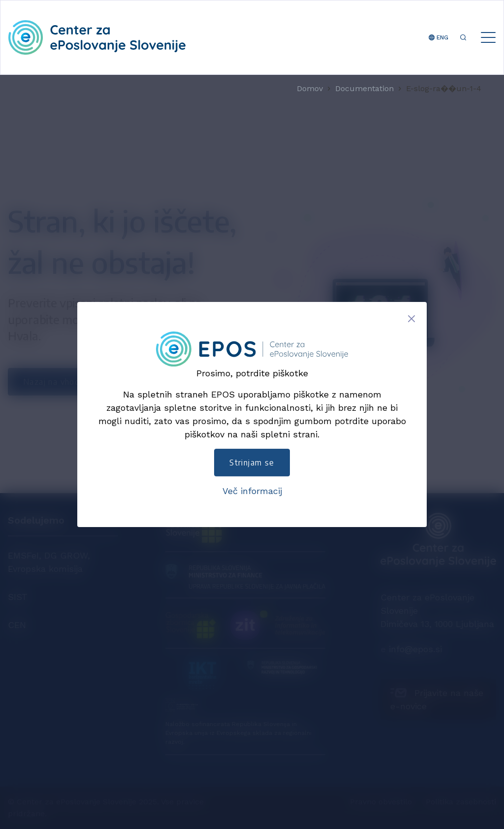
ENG (439, 37)
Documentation (364, 89)
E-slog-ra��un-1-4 (444, 89)
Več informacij (252, 491)
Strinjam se (252, 463)
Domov (310, 89)
